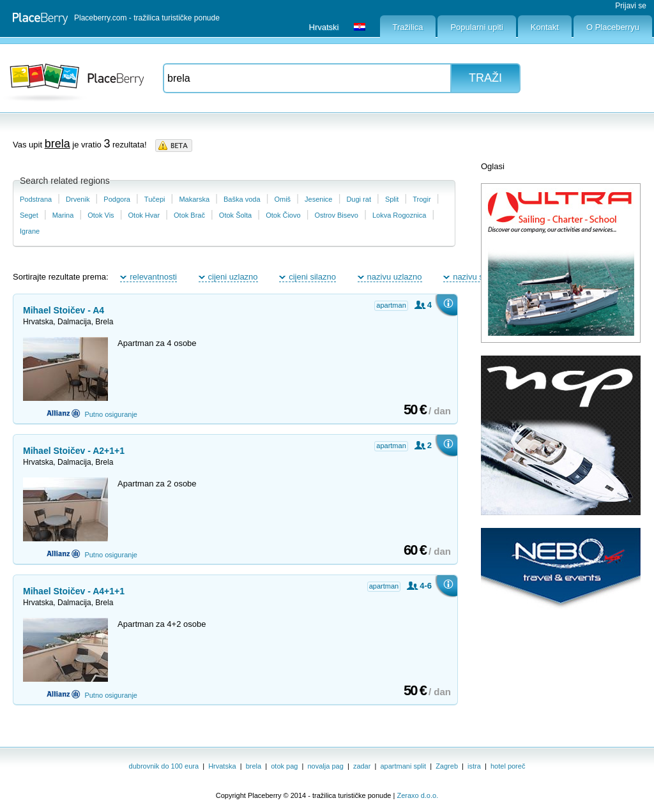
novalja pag (326, 766)
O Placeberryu (613, 27)
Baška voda (242, 199)
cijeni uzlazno (233, 277)
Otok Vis (101, 215)
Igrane (30, 231)
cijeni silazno (312, 277)
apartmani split (404, 766)
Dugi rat (359, 199)
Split (392, 199)
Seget (29, 215)
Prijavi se (631, 6)
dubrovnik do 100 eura (164, 766)
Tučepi (155, 199)
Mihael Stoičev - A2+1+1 (74, 451)
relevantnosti (153, 277)
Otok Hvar (144, 215)
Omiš (282, 199)
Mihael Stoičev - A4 (64, 310)
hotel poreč (508, 766)
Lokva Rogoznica (399, 215)
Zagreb (447, 766)
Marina (63, 215)
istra (474, 766)
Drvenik (78, 199)
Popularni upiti (476, 27)
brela (254, 766)
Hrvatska (222, 766)
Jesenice (318, 199)
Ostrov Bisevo (337, 215)
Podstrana (36, 199)
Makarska (194, 199)
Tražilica (408, 27)
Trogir (422, 199)
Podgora (117, 199)
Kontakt (545, 27)
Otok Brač (189, 215)
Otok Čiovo (283, 215)
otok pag (284, 766)
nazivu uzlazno (395, 277)
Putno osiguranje (92, 413)
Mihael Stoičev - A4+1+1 (74, 591)
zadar (362, 766)
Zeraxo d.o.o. (417, 795)
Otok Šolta (235, 215)
